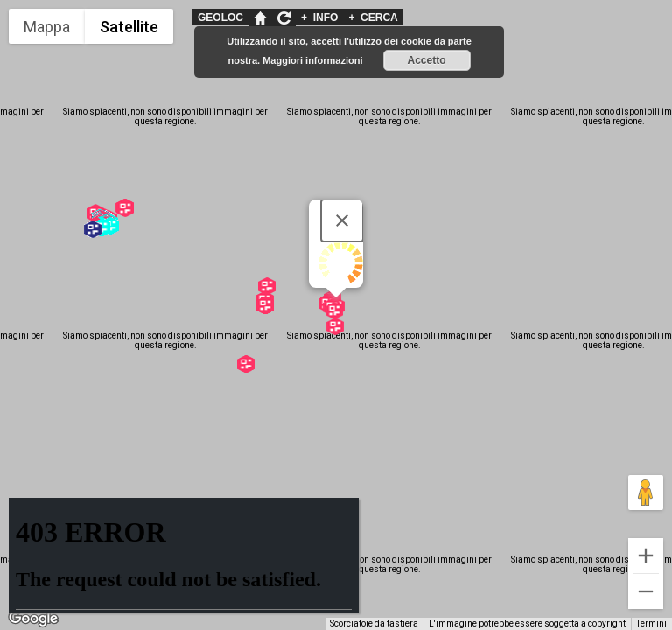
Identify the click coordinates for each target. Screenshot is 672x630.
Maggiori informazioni (312, 60)
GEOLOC (220, 17)
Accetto (427, 60)
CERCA (373, 17)
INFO (319, 17)
